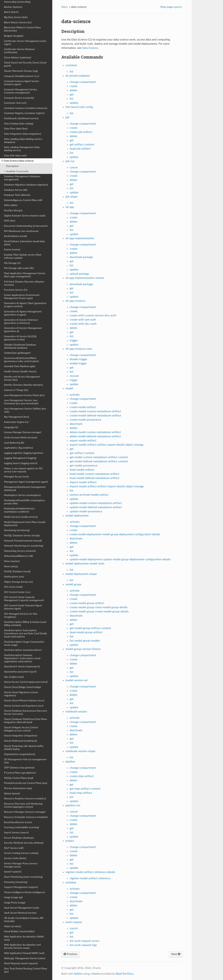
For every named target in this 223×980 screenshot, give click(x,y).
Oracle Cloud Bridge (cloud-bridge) (22, 687)
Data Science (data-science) (18, 161)
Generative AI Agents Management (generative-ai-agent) (23, 313)
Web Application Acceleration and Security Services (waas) (22, 946)
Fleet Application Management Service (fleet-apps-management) (25, 275)
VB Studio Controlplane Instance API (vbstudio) (24, 920)
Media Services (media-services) (21, 517)
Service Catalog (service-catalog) (21, 853)
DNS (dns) (10, 221)
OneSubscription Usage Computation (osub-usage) (24, 643)
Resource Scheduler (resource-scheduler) (26, 817)
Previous (70, 954)
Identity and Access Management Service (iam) (22, 378)
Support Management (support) (21, 887)
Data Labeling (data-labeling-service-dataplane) (23, 141)
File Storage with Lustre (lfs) (19, 268)
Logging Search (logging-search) (21, 463)
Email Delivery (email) (15, 236)
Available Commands (16, 171)
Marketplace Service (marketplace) (22, 495)
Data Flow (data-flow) (16, 129)
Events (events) (12, 250)
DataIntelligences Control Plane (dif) (23, 200)
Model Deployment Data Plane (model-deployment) (25, 524)
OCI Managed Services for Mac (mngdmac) (21, 615)
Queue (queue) (12, 794)
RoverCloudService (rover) (18, 822)
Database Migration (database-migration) (26, 185)
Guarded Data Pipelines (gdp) (20, 366)
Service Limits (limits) (15, 858)
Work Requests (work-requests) (21, 963)
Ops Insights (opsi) (14, 677)
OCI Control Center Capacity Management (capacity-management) (24, 599)
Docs (64, 7)
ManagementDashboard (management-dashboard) (25, 489)
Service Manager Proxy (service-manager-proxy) (21, 865)
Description (12, 166)
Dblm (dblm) (11, 205)
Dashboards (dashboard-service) (21, 118)
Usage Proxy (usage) (15, 903)
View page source (171, 7)
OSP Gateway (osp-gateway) (19, 768)
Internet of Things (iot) (16, 390)
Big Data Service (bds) (16, 17)
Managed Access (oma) (16, 477)
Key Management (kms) (17, 417)
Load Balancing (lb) (14, 443)
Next (176, 954)
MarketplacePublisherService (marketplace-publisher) (19, 510)
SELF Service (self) (14, 848)
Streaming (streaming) (16, 882)
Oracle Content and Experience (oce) (24, 706)
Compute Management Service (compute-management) (21, 91)
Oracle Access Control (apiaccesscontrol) (26, 682)
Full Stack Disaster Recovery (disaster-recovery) (24, 283)
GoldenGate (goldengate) (17, 353)
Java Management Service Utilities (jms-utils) (25, 410)
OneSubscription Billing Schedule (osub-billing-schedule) (26, 624)
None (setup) (11, 566)
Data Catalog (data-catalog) (19, 124)
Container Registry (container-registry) (24, 113)
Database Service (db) (16, 190)
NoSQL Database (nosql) (17, 571)
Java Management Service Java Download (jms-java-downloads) (21, 402)
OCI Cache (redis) (13, 587)
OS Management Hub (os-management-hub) (26, 761)
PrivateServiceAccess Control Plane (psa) (26, 783)
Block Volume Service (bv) (18, 22)
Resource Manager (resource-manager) (25, 812)
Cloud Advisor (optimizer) (18, 58)
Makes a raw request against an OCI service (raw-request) (23, 470)
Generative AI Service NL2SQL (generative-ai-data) (20, 338)
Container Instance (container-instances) (26, 108)
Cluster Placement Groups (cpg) (21, 71)
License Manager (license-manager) (23, 432)
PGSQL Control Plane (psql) (19, 778)
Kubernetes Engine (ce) (16, 422)
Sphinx (78, 974)
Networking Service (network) (20, 551)
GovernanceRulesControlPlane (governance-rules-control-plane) (21, 360)
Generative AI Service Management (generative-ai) (23, 330)
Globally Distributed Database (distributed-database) (20, 346)
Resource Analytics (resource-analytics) (25, 799)
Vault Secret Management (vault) (22, 908)
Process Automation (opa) (18, 788)
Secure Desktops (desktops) (19, 838)
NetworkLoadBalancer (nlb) (19, 556)
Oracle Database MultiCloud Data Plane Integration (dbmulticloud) (25, 721)
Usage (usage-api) (13, 897)
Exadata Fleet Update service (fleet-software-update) (23, 256)
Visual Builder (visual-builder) (19, 931)
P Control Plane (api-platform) (20, 773)
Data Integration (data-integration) (23, 134)
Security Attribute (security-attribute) (24, 843)
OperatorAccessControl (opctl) (20, 672)
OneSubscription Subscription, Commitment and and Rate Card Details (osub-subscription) (25, 633)
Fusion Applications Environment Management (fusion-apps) (22, 297)
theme (96, 974)
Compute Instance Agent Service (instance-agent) (22, 83)
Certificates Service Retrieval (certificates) (19, 51)
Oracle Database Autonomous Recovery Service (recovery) (26, 712)
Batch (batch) (11, 12)
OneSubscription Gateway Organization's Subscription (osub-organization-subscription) (23, 658)
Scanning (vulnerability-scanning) (22, 827)
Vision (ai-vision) (13, 926)
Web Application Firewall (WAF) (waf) (24, 953)
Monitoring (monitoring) (17, 530)
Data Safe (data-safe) (15, 156)
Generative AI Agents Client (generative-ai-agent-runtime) (25, 305)
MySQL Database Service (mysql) (22, 536)
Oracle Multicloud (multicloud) (20, 741)
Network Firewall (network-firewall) (23, 541)
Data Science (90, 48)
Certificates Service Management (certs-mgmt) (25, 43)
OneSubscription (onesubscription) (23, 650)
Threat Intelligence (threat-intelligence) (24, 892)
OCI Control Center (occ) (17, 592)
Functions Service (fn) (16, 290)
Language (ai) (11, 427)
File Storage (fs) (12, 263)
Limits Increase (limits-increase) (21, 438)
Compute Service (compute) (19, 98)
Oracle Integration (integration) (21, 736)
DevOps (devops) (13, 210)
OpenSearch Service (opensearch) (22, 667)
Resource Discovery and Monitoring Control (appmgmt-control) (23, 805)
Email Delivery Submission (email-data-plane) (25, 243)
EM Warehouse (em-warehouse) (21, 231)
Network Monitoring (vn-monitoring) (24, 546)
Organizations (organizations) (20, 754)
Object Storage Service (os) (18, 582)
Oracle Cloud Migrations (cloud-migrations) (21, 694)
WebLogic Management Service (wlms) (25, 958)
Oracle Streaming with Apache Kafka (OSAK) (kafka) (24, 748)
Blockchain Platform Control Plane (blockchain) (22, 29)
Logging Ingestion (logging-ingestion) (23, 453)
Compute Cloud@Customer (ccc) (22, 76)
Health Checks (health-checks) (20, 372)
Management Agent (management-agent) (26, 482)
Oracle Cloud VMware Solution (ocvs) (24, 701)
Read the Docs (125, 974)
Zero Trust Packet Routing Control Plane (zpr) (26, 970)
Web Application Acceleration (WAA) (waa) (24, 938)
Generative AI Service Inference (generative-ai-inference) (21, 321)
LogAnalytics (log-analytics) (18, 448)
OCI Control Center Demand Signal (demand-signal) (23, 607)
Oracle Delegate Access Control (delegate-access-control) (21, 729)
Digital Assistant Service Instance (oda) (25, 216)
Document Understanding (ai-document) (26, 226)
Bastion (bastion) (13, 7)
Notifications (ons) (14, 577)
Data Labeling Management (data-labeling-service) (22, 149)
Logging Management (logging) (20, 458)
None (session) (12, 561)
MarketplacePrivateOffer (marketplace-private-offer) (25, 502)
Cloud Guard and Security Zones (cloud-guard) (26, 64)
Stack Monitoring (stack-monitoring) (23, 877)
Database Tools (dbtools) (17, 195)
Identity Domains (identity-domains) (23, 385)
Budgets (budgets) (14, 36)
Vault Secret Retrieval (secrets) (20, 913)
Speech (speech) (13, 872)
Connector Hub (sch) (15, 103)
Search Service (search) (16, 833)
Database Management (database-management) (22, 178)
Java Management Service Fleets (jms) (24, 395)
